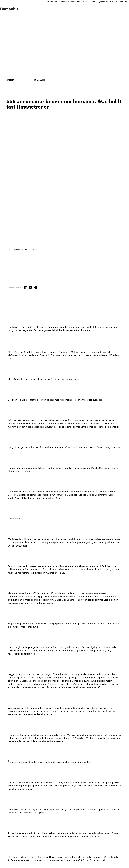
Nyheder (10, 80)
